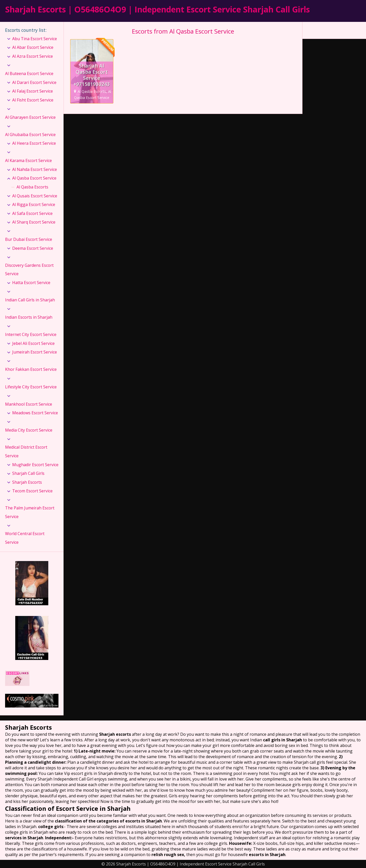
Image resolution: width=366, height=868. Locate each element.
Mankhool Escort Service (29, 404)
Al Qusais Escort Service (35, 196)
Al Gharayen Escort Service (30, 117)
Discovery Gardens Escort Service (29, 270)
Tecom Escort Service (32, 491)
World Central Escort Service (25, 538)
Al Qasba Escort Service (34, 178)
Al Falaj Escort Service (33, 91)
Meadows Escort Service (35, 413)
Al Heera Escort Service (34, 143)
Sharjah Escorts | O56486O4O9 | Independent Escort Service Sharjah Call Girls (157, 9)
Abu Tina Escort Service (35, 39)
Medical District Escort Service (26, 451)
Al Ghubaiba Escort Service (30, 135)
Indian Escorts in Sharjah (29, 317)
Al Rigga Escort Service (34, 204)
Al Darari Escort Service (34, 82)
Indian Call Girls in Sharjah (30, 300)
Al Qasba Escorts (32, 187)
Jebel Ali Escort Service (33, 343)
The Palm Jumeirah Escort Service (30, 512)
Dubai (55, 705)
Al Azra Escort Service (33, 56)
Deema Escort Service (33, 248)
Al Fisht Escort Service (33, 100)
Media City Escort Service (29, 430)
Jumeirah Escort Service (35, 352)
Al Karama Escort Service (28, 160)
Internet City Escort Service (31, 334)
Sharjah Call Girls (28, 473)
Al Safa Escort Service (32, 213)
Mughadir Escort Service (35, 465)
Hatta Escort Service (31, 283)
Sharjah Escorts (27, 482)
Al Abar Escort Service (33, 47)
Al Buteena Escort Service (29, 73)
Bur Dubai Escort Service (29, 239)
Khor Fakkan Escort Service (31, 369)
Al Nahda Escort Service (35, 169)
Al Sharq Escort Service (34, 222)
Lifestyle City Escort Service (31, 387)
